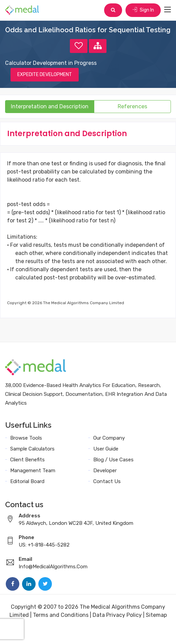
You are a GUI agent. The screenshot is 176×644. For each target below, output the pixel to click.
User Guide (106, 449)
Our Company (109, 438)
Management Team (33, 471)
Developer (105, 471)
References (132, 106)
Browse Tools (26, 438)
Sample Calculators (32, 449)
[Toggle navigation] (168, 10)
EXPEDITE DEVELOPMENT (45, 75)
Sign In (143, 10)
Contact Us (107, 481)
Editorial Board (27, 481)
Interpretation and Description (50, 106)
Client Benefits (27, 460)
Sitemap (156, 615)
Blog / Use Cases (113, 460)
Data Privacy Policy (117, 615)
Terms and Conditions (61, 615)
